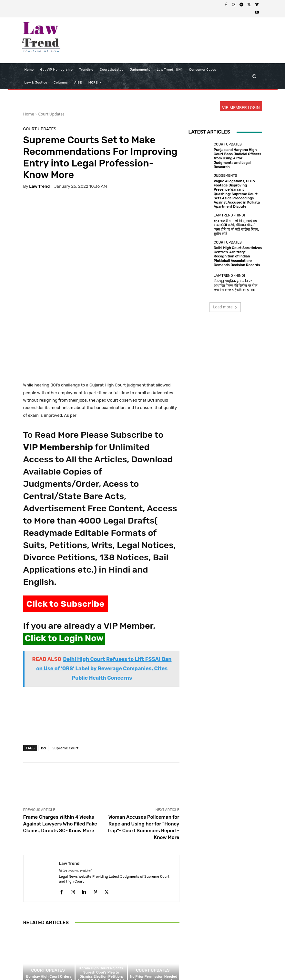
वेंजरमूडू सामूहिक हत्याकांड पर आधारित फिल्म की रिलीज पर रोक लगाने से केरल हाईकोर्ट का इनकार (236, 285)
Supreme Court (65, 680)
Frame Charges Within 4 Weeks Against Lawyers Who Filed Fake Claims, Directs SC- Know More (60, 756)
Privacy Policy (96, 963)
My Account (236, 963)
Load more (225, 307)
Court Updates (51, 114)
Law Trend (39, 186)
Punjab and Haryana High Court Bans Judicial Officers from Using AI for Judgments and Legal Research (237, 158)
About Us (69, 963)
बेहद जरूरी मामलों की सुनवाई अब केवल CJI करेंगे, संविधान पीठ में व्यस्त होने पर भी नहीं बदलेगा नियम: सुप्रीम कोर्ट (236, 227)
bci (43, 680)
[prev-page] (27, 937)
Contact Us (184, 963)
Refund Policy (156, 963)
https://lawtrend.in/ (76, 802)
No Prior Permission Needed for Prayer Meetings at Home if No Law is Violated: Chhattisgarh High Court (153, 915)
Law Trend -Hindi (229, 215)
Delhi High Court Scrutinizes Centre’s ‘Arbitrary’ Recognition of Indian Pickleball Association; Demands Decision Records (238, 256)
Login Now (210, 963)
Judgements (225, 176)
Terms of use (126, 963)
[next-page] (38, 937)
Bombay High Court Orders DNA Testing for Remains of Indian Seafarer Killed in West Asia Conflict (49, 915)
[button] (254, 76)
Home (29, 114)
